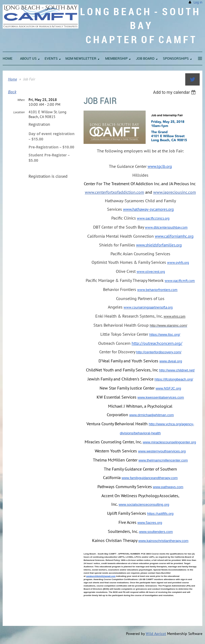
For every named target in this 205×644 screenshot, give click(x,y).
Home (12, 79)
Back (12, 92)
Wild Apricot (156, 634)
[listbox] (175, 92)
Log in (198, 2)
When (21, 100)
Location (19, 112)
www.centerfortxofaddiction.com (115, 192)
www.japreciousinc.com (175, 192)
